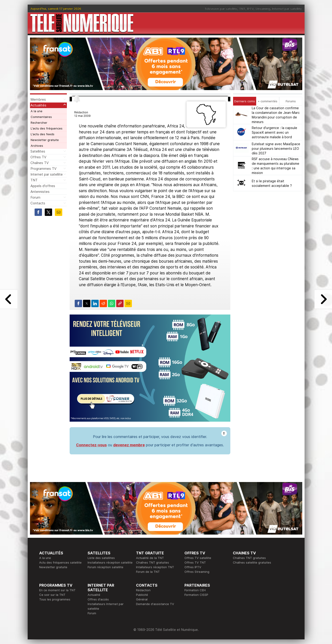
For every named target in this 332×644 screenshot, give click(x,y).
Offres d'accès (98, 599)
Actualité (94, 595)
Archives (37, 146)
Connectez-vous (91, 445)
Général (142, 599)
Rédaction (143, 590)
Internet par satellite (287, 9)
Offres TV (38, 157)
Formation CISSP (196, 595)
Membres (38, 99)
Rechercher (39, 123)
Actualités (38, 105)
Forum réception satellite (105, 567)
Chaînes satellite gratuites (252, 562)
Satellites (38, 151)
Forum (35, 197)
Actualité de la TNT (150, 558)
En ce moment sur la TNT (57, 590)
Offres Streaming (197, 572)
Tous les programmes (55, 599)
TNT (242, 9)
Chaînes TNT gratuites (153, 562)
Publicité (142, 595)
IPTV (250, 9)
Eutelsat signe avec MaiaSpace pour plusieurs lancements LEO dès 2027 (276, 149)
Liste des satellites (101, 558)
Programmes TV (43, 169)
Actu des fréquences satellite (60, 562)
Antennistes (40, 192)
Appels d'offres (43, 186)
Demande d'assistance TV (155, 604)
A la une (37, 111)
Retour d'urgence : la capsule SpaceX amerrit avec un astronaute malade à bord (274, 132)
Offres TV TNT (195, 562)
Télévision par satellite (221, 9)
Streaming (263, 9)
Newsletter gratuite (45, 140)
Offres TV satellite (198, 558)
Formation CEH (195, 590)
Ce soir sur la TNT (52, 595)
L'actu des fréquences (47, 128)
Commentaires (41, 117)
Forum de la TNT (148, 572)
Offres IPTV (193, 567)
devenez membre (129, 445)
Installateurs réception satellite (110, 562)
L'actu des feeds (43, 134)
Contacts (38, 203)
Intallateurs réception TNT (155, 567)
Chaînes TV (40, 163)
